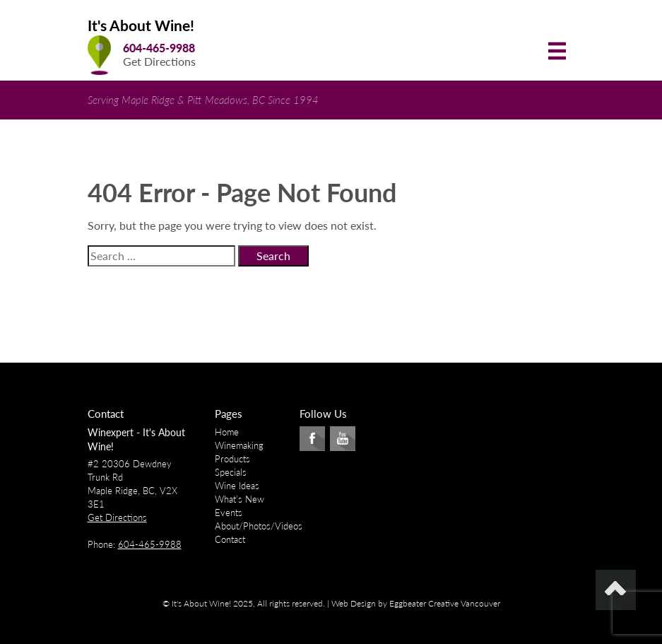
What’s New (240, 499)
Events (229, 513)
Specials (231, 472)
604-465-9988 (159, 48)
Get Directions (159, 61)
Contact (230, 539)
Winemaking (239, 445)
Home (227, 432)
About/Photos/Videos (259, 526)
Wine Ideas (237, 486)
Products (232, 459)
